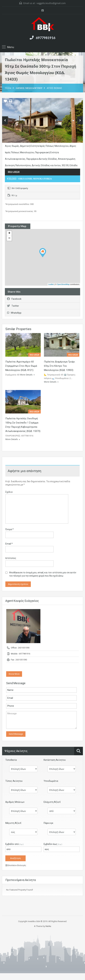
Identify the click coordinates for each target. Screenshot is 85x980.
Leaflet (51, 284)
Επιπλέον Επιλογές (16, 865)
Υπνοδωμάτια (51, 781)
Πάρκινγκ (49, 823)
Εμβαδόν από (14, 844)
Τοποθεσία (11, 760)
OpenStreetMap (63, 284)
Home (8, 88)
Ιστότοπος (11, 558)
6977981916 (46, 38)
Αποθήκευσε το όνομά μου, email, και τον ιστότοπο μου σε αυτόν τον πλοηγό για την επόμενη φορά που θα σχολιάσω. (43, 574)
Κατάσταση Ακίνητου (55, 760)
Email (9, 544)
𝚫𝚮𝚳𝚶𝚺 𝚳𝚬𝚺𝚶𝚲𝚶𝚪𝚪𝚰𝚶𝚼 (29, 88)
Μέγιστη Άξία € (13, 823)
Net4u (48, 926)
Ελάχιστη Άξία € (52, 802)
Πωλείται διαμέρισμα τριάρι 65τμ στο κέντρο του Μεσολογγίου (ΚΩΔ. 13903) (59, 366)
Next (80, 120)
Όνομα (9, 529)
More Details (27, 375)
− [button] (9, 238)
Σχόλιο (9, 492)
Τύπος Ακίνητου (14, 781)
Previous (5, 120)
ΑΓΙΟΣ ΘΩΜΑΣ (55, 88)
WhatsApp (14, 313)
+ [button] (9, 233)
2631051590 (24, 648)
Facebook (14, 299)
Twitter (13, 306)
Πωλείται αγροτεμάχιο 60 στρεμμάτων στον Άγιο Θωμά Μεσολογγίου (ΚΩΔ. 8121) (21, 366)
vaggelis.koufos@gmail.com (51, 3)
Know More (14, 674)
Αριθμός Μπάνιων (15, 802)
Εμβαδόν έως (53, 844)
